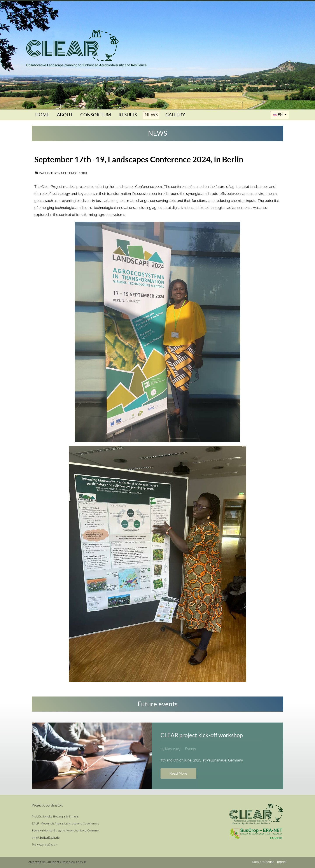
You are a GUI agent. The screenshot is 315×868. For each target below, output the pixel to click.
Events (189, 749)
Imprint (282, 862)
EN (278, 115)
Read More (177, 773)
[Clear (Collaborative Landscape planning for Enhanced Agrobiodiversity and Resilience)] (86, 48)
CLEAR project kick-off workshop (200, 735)
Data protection (263, 862)
